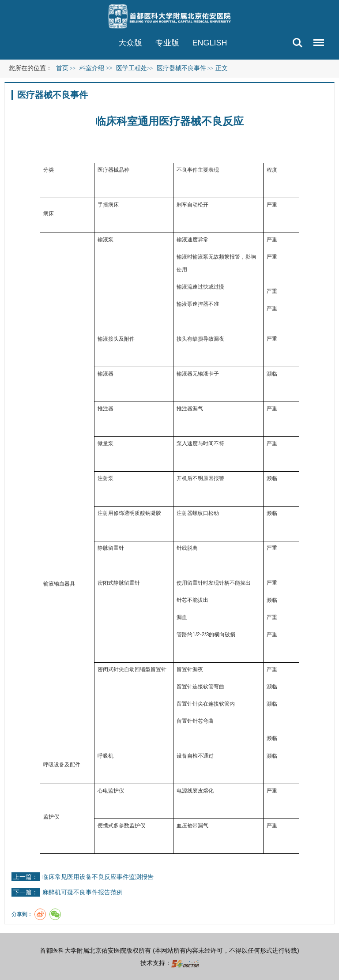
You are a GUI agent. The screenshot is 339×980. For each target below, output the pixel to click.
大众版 (130, 43)
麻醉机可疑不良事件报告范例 (83, 892)
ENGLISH (210, 43)
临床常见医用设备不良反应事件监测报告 (98, 877)
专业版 (167, 43)
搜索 (298, 43)
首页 (62, 68)
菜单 (316, 38)
